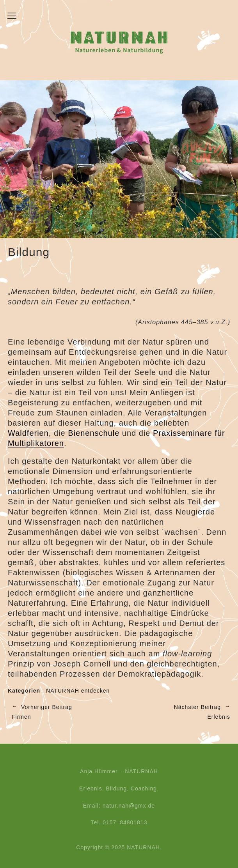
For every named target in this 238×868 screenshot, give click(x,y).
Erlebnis (175, 712)
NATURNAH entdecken (78, 691)
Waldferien (28, 433)
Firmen (61, 712)
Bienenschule (94, 433)
